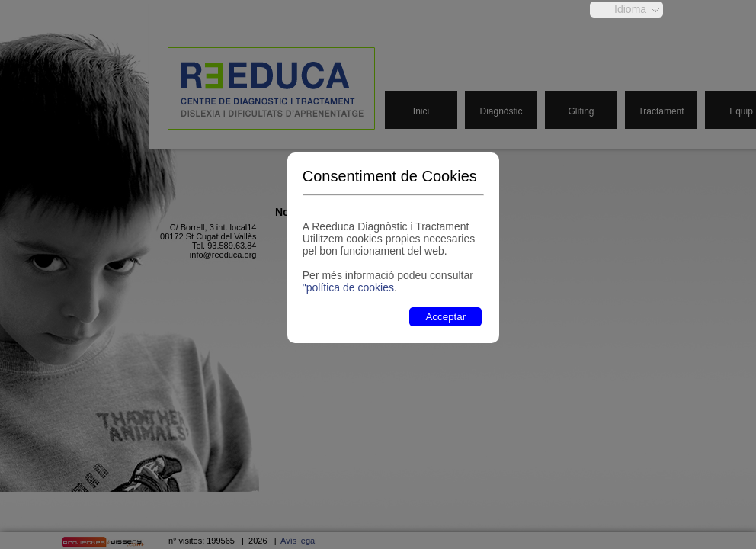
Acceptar (446, 317)
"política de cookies (348, 287)
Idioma (630, 9)
